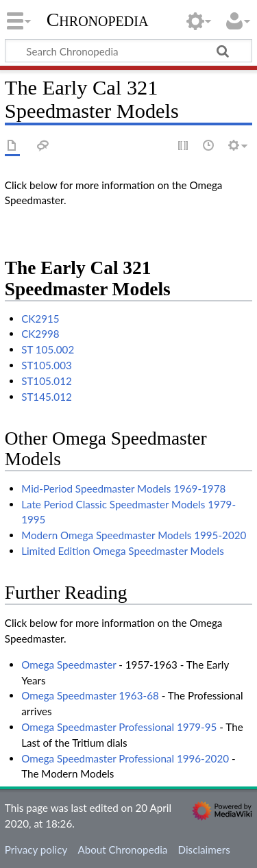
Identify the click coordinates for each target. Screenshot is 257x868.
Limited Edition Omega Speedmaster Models (123, 551)
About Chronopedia (122, 850)
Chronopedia (98, 20)
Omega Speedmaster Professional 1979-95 (119, 727)
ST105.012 (47, 381)
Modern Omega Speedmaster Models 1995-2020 (134, 535)
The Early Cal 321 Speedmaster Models (88, 278)
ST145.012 (47, 397)
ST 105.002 (48, 349)
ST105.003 (47, 365)
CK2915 (40, 319)
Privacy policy (36, 850)
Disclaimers (204, 850)
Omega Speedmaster (69, 665)
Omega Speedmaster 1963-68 (90, 695)
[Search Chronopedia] (128, 51)
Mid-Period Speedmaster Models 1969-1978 (123, 488)
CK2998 (40, 334)
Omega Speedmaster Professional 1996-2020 (125, 758)
